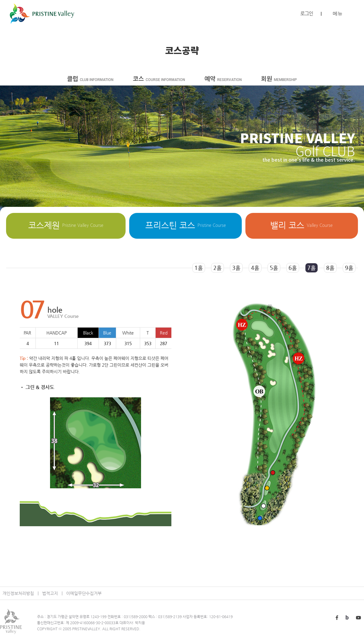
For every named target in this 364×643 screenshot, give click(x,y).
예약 (223, 79)
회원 (279, 79)
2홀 (217, 268)
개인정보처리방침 (18, 593)
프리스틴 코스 (186, 225)
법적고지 (50, 593)
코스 (159, 79)
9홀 (349, 268)
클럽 (90, 79)
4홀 (255, 268)
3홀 (236, 268)
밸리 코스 (302, 225)
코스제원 (66, 225)
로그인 (307, 13)
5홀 (274, 268)
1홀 (199, 268)
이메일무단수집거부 (84, 593)
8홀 (330, 268)
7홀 (312, 268)
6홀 (293, 268)
